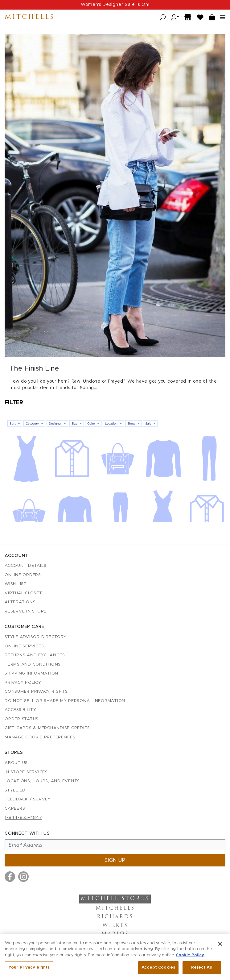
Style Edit (17, 790)
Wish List (16, 584)
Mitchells (30, 17)
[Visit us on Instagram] (23, 877)
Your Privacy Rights (29, 970)
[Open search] (163, 17)
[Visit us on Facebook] (10, 877)
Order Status (22, 719)
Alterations (20, 602)
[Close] (220, 946)
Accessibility (21, 710)
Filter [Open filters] (14, 403)
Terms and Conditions (33, 664)
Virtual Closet (23, 593)
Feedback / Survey (28, 799)
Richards (115, 917)
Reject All (202, 970)
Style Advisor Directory (35, 637)
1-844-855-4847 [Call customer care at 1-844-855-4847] (23, 818)
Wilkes (115, 926)
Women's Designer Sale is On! (115, 5)
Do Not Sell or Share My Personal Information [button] (65, 701)
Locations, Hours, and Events (42, 781)
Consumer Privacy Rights (36, 692)
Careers (15, 809)
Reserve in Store (26, 611)
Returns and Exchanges (35, 655)
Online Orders (23, 575)
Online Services (24, 646)
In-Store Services (26, 772)
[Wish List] (200, 17)
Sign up (115, 860)
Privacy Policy (23, 683)
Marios (115, 934)
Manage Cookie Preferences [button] (40, 737)
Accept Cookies (158, 970)
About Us (16, 763)
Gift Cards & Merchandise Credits (47, 728)
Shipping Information (31, 673)
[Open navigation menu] (223, 17)
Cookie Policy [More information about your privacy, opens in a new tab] (190, 957)
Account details (25, 566)
